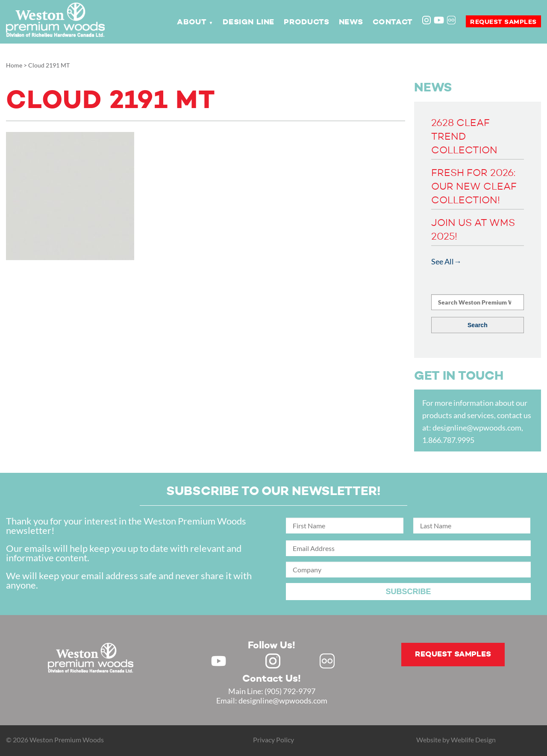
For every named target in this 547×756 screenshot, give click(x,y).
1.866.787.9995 (448, 440)
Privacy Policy (273, 740)
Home (14, 65)
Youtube (439, 20)
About (192, 22)
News (351, 22)
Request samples (503, 22)
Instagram (427, 21)
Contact (393, 22)
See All (443, 261)
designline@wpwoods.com (477, 428)
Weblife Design (473, 740)
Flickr (452, 21)
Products (306, 22)
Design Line (249, 22)
